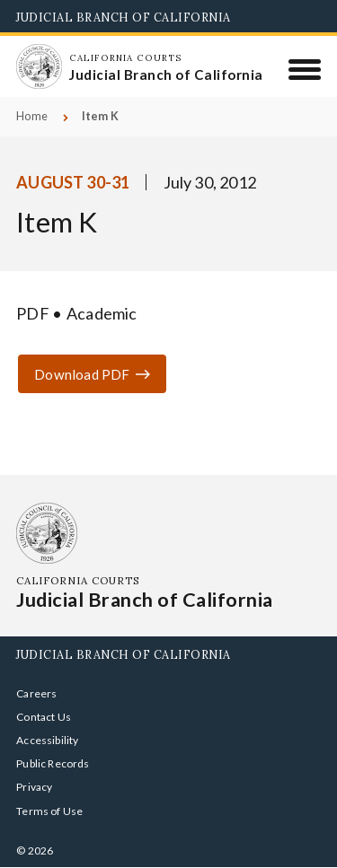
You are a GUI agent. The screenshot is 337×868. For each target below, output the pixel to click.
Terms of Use (49, 811)
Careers (36, 693)
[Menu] (305, 69)
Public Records (53, 763)
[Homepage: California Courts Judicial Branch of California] (39, 66)
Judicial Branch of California (124, 17)
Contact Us (44, 717)
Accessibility (47, 740)
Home (32, 116)
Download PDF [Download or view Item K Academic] (82, 374)
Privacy (34, 787)
